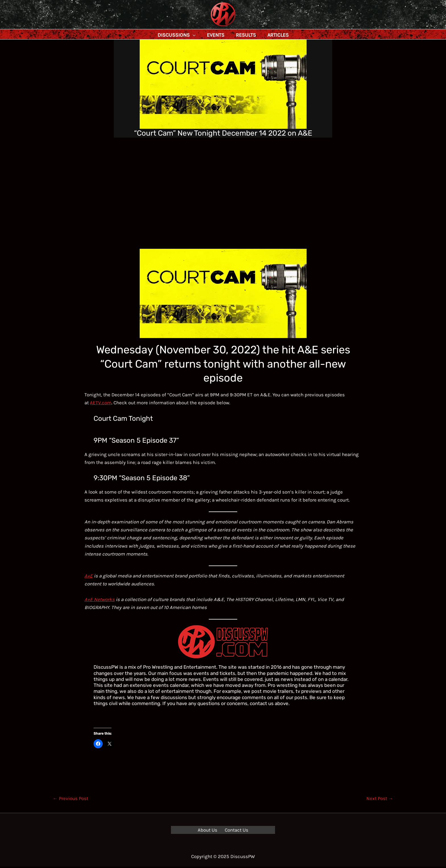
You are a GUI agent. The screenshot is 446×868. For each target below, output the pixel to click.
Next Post (380, 800)
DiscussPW (212, 27)
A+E (89, 577)
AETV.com (101, 404)
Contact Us (235, 831)
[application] (205, 35)
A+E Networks (100, 601)
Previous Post (71, 800)
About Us (209, 831)
